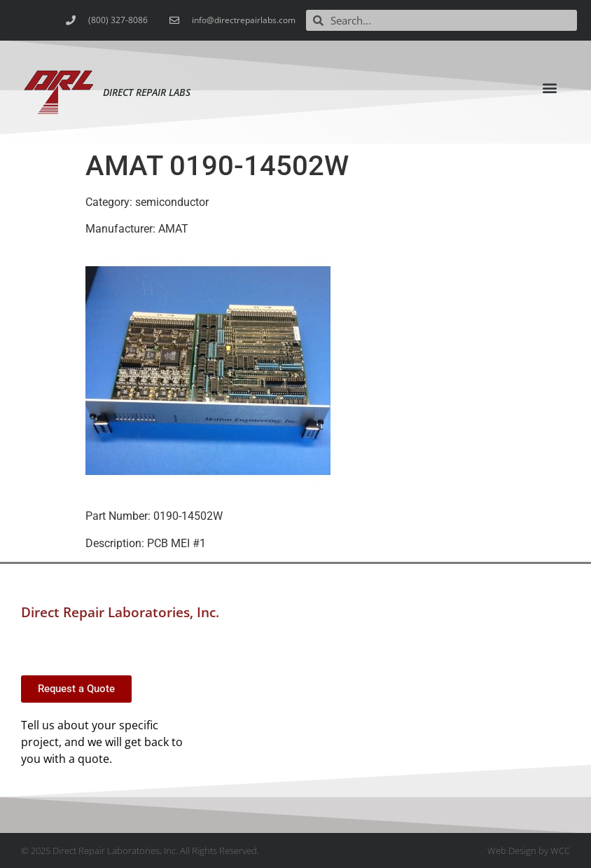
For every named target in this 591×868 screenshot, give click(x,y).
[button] (549, 87)
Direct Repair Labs (147, 92)
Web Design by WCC (529, 850)
